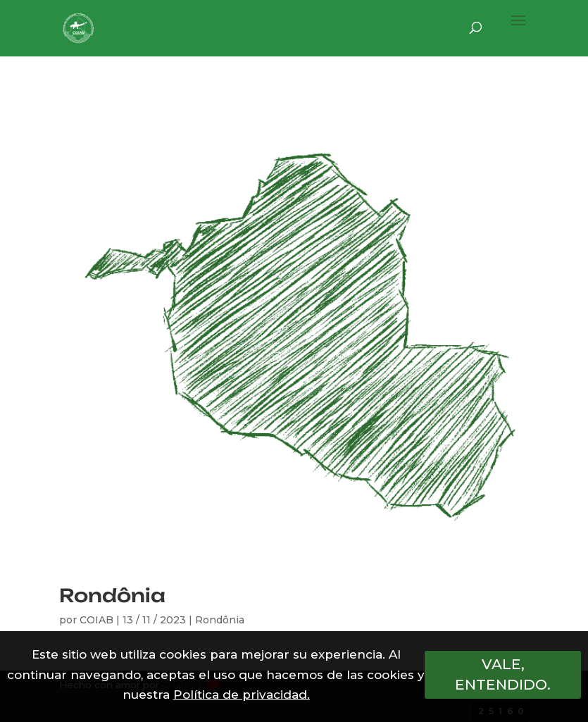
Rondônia (112, 595)
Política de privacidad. (242, 695)
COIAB (96, 620)
